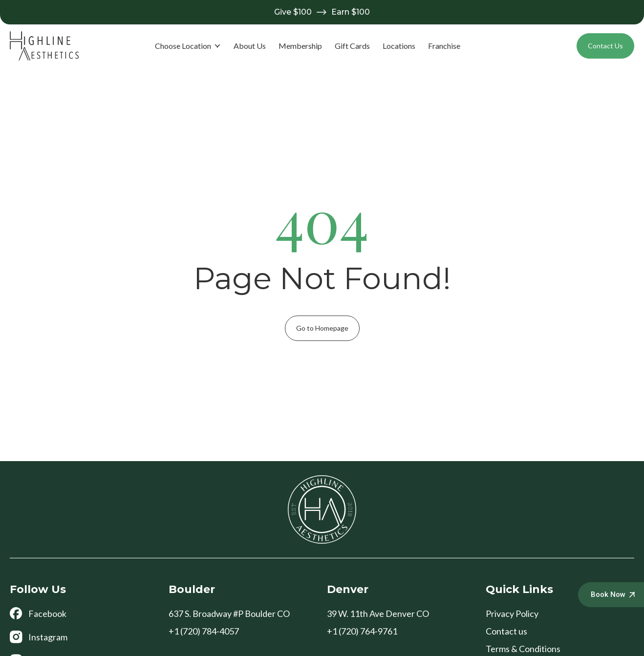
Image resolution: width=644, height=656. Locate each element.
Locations (399, 46)
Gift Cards (352, 46)
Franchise (444, 46)
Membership (300, 46)
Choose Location (188, 46)
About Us (250, 46)
